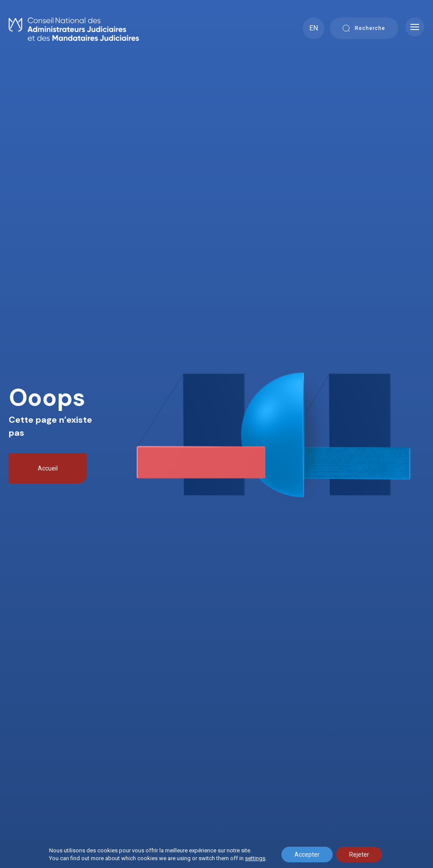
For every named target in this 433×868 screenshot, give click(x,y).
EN (314, 28)
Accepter (307, 855)
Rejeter (359, 855)
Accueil (48, 468)
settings (255, 858)
